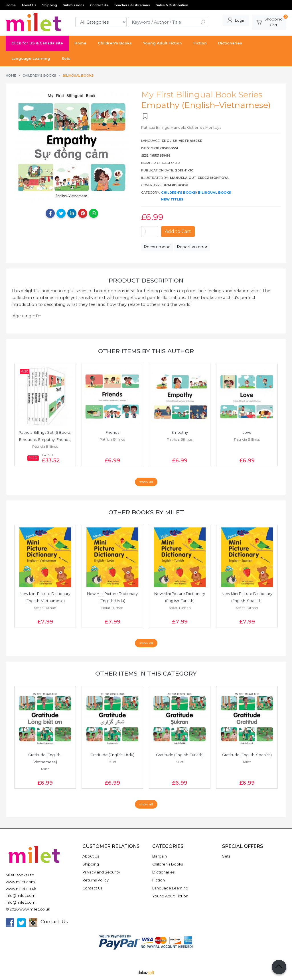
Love (247, 432)
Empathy (180, 432)
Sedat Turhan (45, 608)
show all (146, 482)
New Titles (172, 199)
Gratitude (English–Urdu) (112, 755)
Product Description (146, 280)
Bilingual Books (214, 193)
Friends (112, 432)
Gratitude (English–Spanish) (247, 755)
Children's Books (179, 193)
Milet (45, 769)
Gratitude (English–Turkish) (180, 755)
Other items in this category (146, 673)
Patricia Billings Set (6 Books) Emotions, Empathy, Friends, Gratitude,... (45, 440)
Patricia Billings (45, 446)
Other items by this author (146, 351)
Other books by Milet (146, 512)
